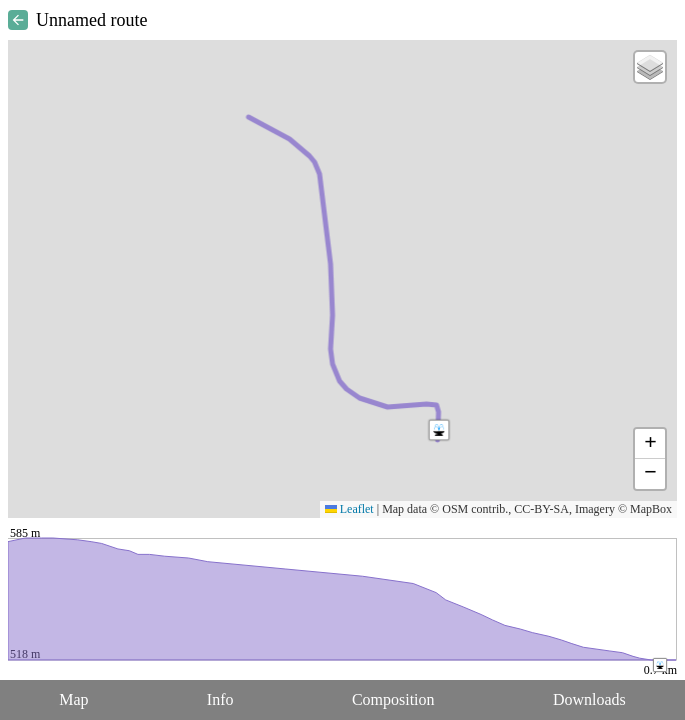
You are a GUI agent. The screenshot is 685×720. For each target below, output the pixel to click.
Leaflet (349, 509)
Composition (393, 699)
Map (73, 699)
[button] (439, 430)
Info (220, 699)
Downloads (589, 699)
